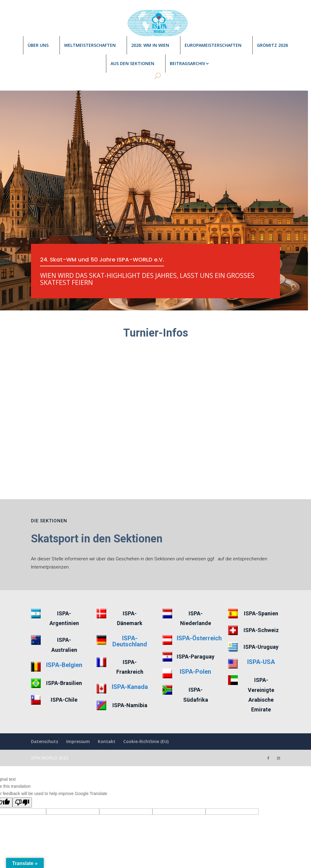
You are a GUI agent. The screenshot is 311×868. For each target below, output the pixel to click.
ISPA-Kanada (130, 660)
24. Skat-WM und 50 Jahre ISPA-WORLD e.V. (106, 260)
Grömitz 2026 (272, 45)
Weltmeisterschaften (90, 45)
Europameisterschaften (213, 45)
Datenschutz (45, 715)
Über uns (38, 45)
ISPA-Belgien (64, 638)
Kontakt (107, 715)
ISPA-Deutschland (130, 615)
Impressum (78, 715)
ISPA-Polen (195, 645)
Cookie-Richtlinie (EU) (146, 715)
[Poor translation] (22, 776)
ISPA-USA (261, 635)
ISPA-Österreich (199, 612)
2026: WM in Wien (150, 45)
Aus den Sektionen (132, 63)
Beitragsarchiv (188, 63)
